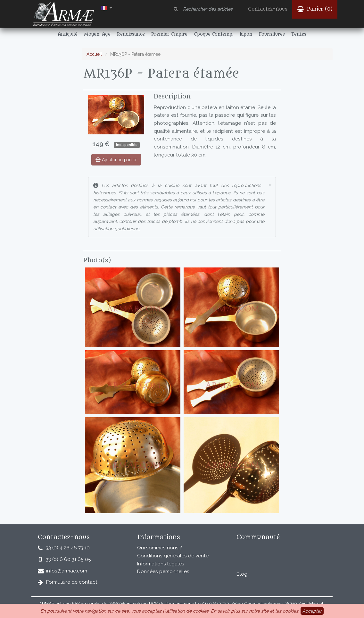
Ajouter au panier (116, 160)
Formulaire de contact (72, 582)
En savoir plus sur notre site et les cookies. (255, 611)
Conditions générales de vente (173, 556)
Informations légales (161, 564)
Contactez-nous (268, 9)
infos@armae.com (67, 571)
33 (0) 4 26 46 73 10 (68, 548)
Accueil (94, 54)
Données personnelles (163, 571)
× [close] (269, 185)
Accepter (312, 611)
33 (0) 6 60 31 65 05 (68, 559)
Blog (242, 574)
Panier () (315, 9)
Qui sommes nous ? (160, 548)
